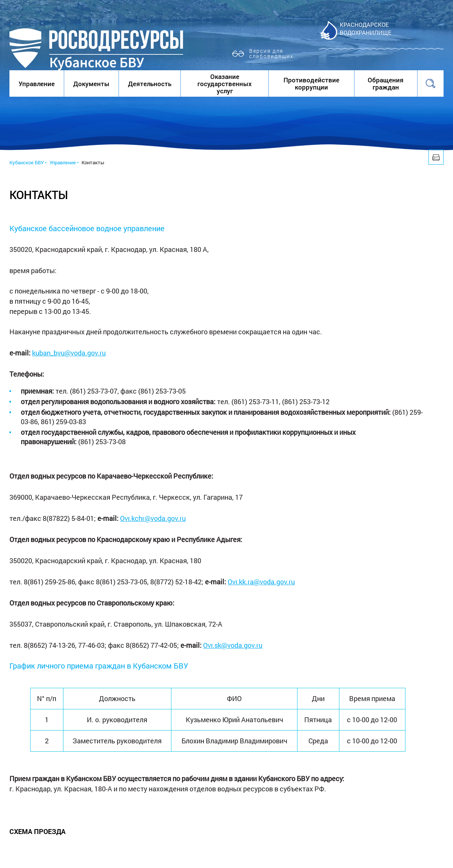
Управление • (64, 163)
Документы (91, 84)
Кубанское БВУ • (28, 163)
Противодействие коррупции (311, 83)
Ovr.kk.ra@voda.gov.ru (261, 582)
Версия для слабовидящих (271, 53)
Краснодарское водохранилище (366, 29)
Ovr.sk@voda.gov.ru (233, 645)
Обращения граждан (386, 83)
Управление (37, 84)
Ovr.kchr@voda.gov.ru (153, 518)
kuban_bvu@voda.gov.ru (69, 353)
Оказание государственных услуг (225, 84)
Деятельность (150, 84)
